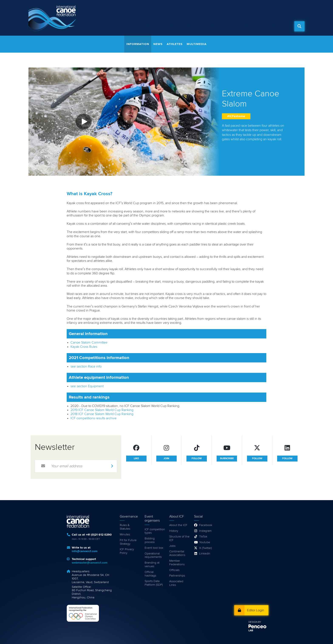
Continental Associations (177, 553)
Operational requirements (153, 555)
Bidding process (150, 540)
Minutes (125, 535)
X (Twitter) (205, 548)
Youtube (205, 542)
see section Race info (86, 366)
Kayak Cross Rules (84, 347)
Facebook (206, 525)
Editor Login (256, 610)
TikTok (203, 537)
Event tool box (154, 548)
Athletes (175, 44)
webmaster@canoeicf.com (90, 563)
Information (138, 44)
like (136, 459)
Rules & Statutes (125, 527)
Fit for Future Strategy (128, 542)
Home (133, 26)
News (150, 26)
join (166, 459)
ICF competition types (155, 531)
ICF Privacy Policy (127, 551)
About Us (245, 26)
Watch (171, 26)
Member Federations (177, 563)
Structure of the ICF (179, 538)
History (174, 531)
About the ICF (178, 525)
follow (197, 459)
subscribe (227, 459)
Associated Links (176, 583)
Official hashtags (150, 574)
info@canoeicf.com (85, 551)
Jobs (172, 546)
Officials (174, 570)
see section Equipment (87, 386)
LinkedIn (205, 554)
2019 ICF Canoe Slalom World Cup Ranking (102, 410)
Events (193, 26)
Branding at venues (152, 565)
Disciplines (218, 26)
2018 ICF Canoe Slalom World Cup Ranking (102, 414)
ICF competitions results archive (94, 418)
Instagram (205, 531)
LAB (251, 631)
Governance (273, 26)
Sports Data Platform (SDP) (154, 583)
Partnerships (177, 576)
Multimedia (197, 44)
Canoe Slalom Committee (89, 342)
